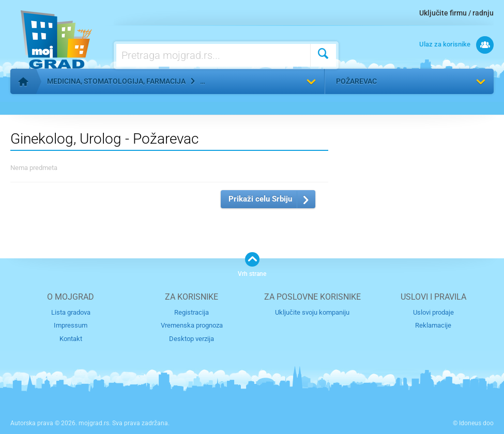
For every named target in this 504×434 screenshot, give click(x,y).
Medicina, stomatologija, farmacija (116, 81)
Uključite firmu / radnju (456, 13)
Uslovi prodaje (433, 312)
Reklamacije (433, 325)
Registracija (192, 312)
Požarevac (356, 81)
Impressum (71, 325)
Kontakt (71, 339)
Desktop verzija (192, 339)
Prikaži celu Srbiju (260, 199)
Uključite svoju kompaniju (312, 312)
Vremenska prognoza (192, 325)
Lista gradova (71, 312)
